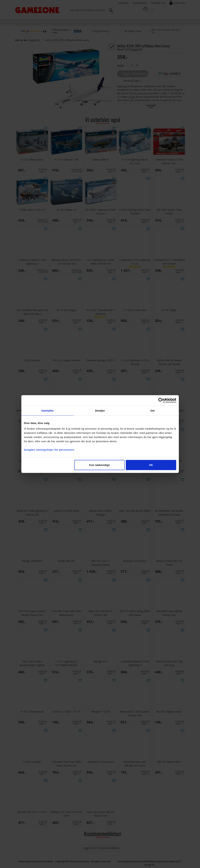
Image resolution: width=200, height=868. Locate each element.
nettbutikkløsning (150, 861)
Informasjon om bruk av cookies (36, 861)
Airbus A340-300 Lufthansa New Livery (67, 40)
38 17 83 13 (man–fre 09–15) (166, 31)
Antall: (120, 66)
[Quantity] (132, 65)
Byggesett (34, 40)
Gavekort (123, 3)
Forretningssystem (127, 861)
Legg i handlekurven (135, 73)
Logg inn (179, 3)
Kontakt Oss (158, 3)
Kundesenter (140, 3)
